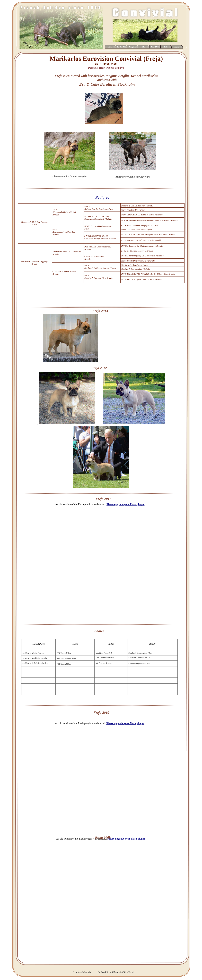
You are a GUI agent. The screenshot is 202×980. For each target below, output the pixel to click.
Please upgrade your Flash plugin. (125, 723)
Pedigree (102, 197)
